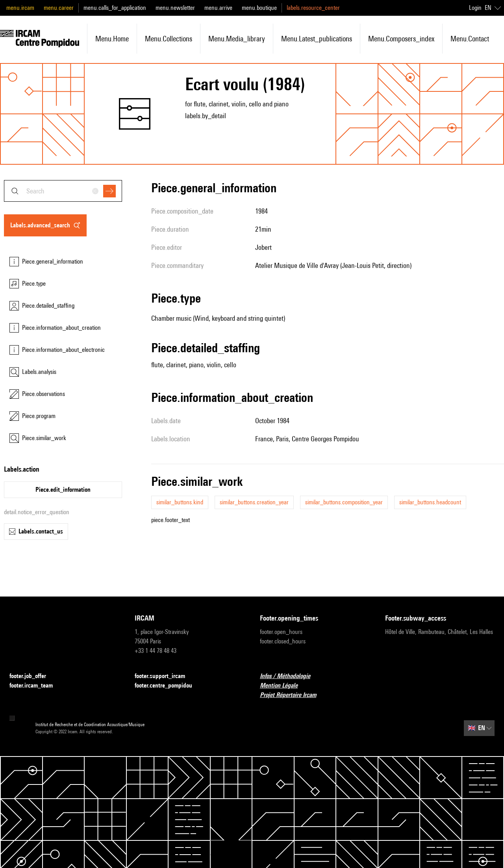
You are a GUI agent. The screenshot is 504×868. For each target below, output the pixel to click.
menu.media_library (237, 39)
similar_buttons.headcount (430, 502)
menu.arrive (218, 8)
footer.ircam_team (36, 686)
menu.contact (470, 39)
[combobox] (63, 191)
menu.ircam (20, 8)
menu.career (59, 8)
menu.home (112, 39)
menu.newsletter (175, 8)
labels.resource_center (313, 8)
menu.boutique (259, 8)
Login (475, 8)
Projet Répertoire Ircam (293, 695)
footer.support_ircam (165, 676)
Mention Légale (283, 686)
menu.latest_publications (317, 39)
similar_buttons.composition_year (344, 502)
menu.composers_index (401, 39)
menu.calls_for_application (115, 8)
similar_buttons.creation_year (254, 502)
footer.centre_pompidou (168, 686)
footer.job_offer (32, 676)
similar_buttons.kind (180, 502)
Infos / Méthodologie (290, 676)
